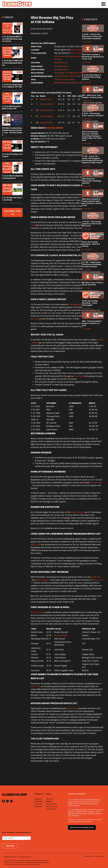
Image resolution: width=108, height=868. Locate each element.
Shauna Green (77, 512)
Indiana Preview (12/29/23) (67, 76)
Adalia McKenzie (47, 110)
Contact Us (51, 809)
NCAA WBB (79, 73)
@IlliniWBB (59, 83)
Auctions (71, 79)
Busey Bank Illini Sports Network (68, 56)
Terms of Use (52, 806)
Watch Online (77, 53)
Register (49, 801)
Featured (38, 799)
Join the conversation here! (82, 827)
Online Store (60, 79)
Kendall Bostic (46, 123)
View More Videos (12, 212)
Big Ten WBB (67, 73)
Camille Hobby (47, 116)
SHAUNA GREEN (54, 128)
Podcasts (38, 806)
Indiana (65, 66)
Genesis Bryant (47, 104)
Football (38, 804)
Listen (88, 42)
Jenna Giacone (43, 580)
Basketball (39, 801)
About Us (50, 799)
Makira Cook (45, 99)
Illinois (57, 66)
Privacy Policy (52, 804)
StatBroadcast (61, 63)
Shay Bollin (79, 376)
